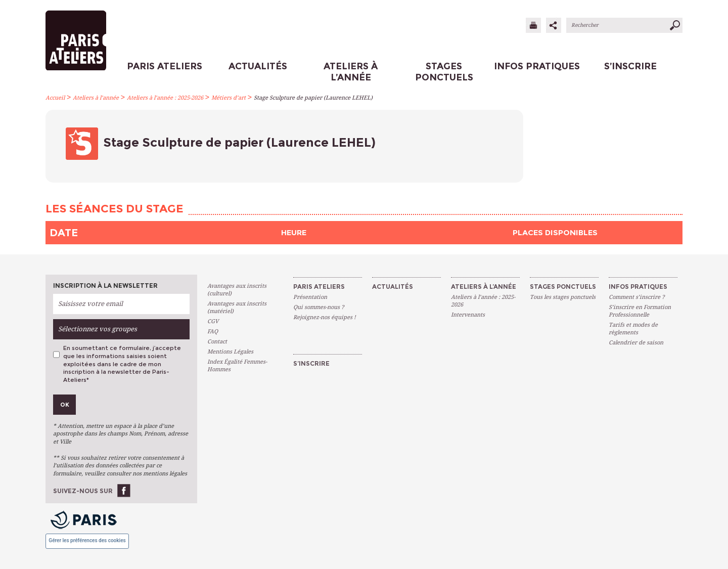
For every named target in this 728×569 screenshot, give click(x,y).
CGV (213, 321)
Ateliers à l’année (96, 98)
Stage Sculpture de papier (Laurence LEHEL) (313, 98)
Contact (217, 342)
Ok (65, 405)
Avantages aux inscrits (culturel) (237, 290)
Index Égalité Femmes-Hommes (237, 366)
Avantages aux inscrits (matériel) (237, 308)
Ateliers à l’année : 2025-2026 (165, 98)
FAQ (213, 332)
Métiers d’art (229, 98)
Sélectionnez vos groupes (98, 329)
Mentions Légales (230, 352)
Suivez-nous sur (83, 491)
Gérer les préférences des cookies (87, 540)
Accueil (55, 98)
